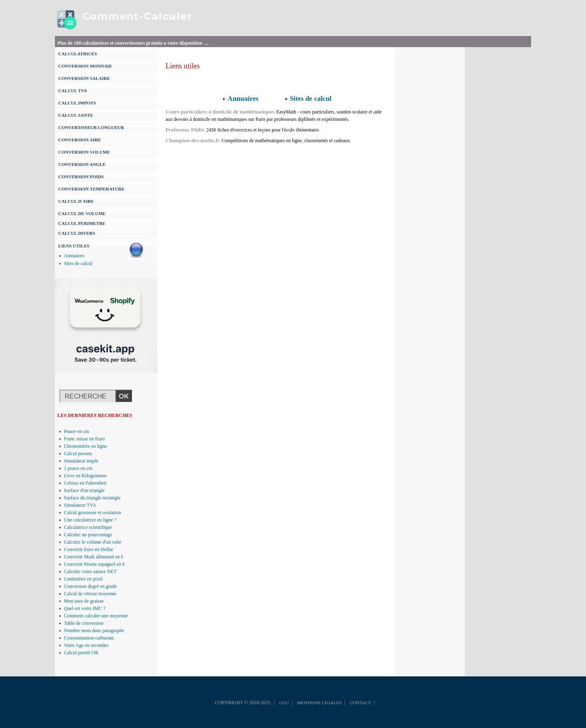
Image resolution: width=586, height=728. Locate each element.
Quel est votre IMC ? (85, 608)
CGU (284, 703)
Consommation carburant (89, 638)
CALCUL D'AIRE (76, 201)
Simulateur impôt (81, 461)
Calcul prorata (78, 454)
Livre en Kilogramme (85, 476)
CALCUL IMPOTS (77, 103)
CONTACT (360, 703)
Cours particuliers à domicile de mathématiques (220, 112)
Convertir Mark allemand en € (94, 557)
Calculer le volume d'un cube (93, 542)
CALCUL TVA (73, 91)
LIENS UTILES (74, 246)
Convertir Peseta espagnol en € (94, 564)
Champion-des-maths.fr (193, 140)
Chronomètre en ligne (85, 446)
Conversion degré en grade (90, 586)
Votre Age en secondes (86, 645)
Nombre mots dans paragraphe (94, 630)
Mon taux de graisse (84, 601)
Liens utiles (183, 66)
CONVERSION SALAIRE (84, 78)
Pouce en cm (76, 431)
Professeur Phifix (185, 130)
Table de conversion (84, 623)
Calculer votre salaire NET (90, 572)
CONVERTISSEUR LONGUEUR (91, 127)
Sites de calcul (78, 263)
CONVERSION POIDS (81, 177)
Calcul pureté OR (81, 653)
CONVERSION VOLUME (84, 152)
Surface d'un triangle (84, 490)
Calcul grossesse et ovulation (93, 513)
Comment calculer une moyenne (96, 616)
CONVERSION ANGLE (82, 164)
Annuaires (74, 256)
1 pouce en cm (78, 468)
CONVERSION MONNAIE (85, 66)
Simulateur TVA (80, 505)
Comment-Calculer (137, 16)
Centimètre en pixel (83, 579)
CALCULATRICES (78, 54)
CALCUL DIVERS (77, 233)
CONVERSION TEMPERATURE (91, 189)
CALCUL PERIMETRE (82, 223)
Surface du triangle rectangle (92, 498)
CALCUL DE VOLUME (82, 213)
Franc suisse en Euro (84, 439)
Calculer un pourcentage (88, 535)
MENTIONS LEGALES (319, 703)
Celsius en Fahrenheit (85, 483)
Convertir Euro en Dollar (89, 549)
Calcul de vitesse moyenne (90, 594)
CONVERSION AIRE (79, 140)
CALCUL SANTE (76, 115)
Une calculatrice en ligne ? (90, 520)
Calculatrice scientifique (88, 527)
